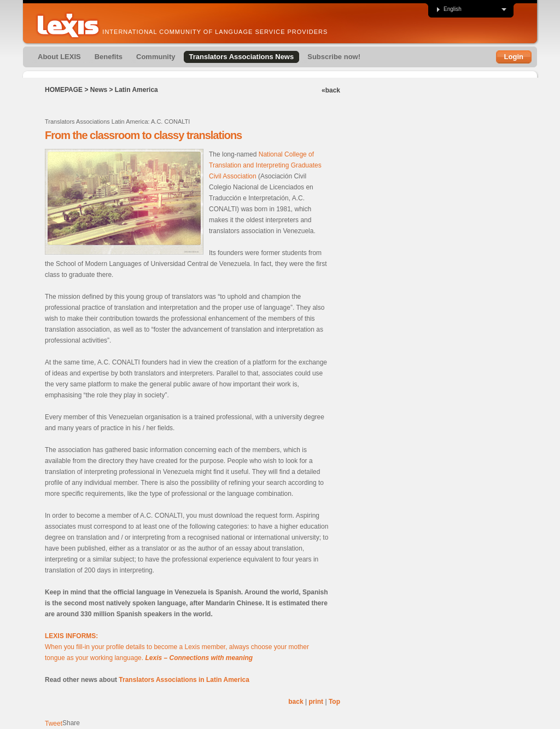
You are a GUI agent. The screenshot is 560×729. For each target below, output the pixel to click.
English (449, 9)
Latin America (136, 90)
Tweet (54, 724)
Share (71, 723)
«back (331, 90)
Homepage (64, 90)
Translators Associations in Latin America (184, 680)
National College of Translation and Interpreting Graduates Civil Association (265, 165)
